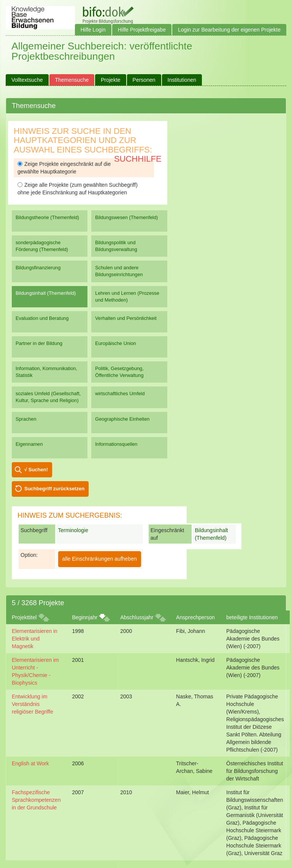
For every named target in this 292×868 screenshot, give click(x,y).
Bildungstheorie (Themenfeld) (47, 217)
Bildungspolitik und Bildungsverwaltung (116, 246)
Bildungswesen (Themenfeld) (126, 217)
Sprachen (26, 419)
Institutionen (182, 80)
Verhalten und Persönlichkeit (126, 318)
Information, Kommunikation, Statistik (46, 372)
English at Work (30, 763)
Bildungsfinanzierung (38, 268)
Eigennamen (29, 444)
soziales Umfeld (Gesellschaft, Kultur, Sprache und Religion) (48, 397)
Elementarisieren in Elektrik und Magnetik (35, 639)
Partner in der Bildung (39, 343)
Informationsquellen (116, 444)
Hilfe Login (93, 30)
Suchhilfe (138, 159)
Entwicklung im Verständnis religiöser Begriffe (33, 704)
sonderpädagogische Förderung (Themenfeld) (42, 246)
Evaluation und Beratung (42, 318)
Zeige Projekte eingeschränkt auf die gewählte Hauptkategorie (64, 168)
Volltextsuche (27, 80)
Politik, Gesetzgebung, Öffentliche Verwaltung (119, 372)
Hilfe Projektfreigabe (142, 30)
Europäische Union (116, 343)
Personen (144, 80)
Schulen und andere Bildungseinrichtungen (119, 271)
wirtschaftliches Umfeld (120, 393)
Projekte (110, 80)
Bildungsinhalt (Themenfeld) (46, 293)
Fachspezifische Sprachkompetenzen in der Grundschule (36, 800)
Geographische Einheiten (122, 419)
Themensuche (72, 80)
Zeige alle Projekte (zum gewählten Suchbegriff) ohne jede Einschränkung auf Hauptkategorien (78, 189)
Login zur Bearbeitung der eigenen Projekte (229, 30)
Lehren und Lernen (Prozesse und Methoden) (127, 296)
